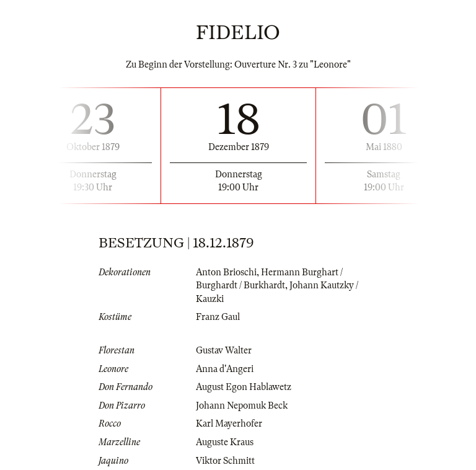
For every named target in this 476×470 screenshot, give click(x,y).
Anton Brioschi (226, 272)
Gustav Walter (224, 350)
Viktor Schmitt (225, 461)
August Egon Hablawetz (244, 387)
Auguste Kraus (225, 442)
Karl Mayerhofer (229, 423)
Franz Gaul (218, 317)
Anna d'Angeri (225, 369)
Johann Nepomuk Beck (242, 406)
